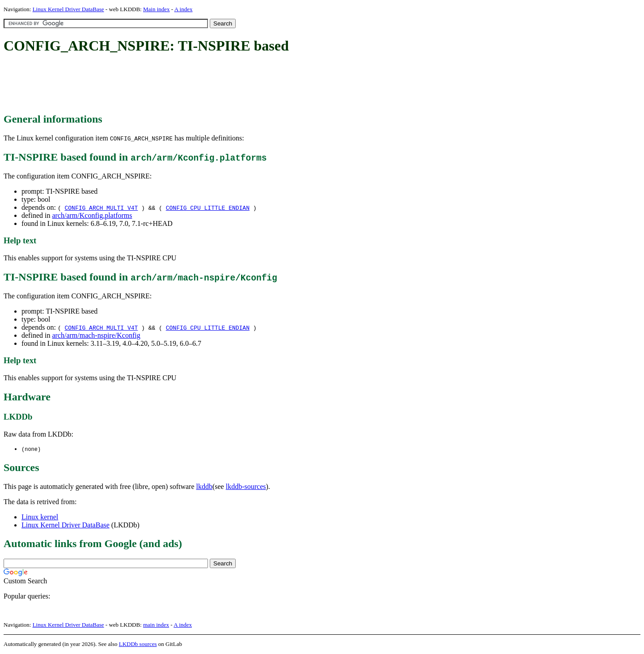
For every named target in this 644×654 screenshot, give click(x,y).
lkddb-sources (246, 487)
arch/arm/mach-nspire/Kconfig (96, 335)
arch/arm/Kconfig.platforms (92, 215)
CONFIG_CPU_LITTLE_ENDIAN (208, 208)
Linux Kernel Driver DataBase (68, 9)
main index (156, 625)
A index (184, 9)
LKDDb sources (138, 644)
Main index (157, 9)
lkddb (204, 487)
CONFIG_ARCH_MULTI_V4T (101, 208)
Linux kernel (40, 517)
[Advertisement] (166, 84)
